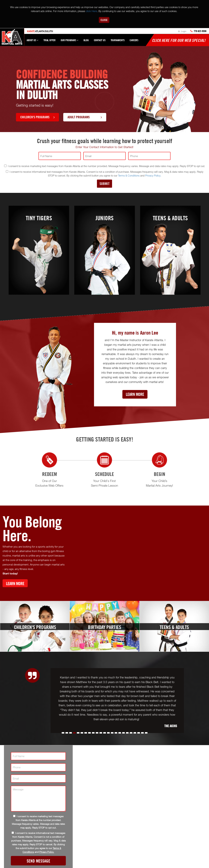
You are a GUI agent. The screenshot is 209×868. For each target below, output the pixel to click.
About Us (32, 42)
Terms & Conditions (129, 175)
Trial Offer (49, 40)
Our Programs (70, 42)
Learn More (135, 394)
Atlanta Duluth (40, 31)
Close (104, 20)
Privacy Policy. (153, 175)
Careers (134, 40)
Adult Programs (85, 117)
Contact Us (100, 40)
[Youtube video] (139, 553)
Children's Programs (37, 117)
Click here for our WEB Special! (179, 40)
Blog (86, 40)
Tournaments (118, 40)
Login (182, 31)
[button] (63, 733)
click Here (91, 11)
